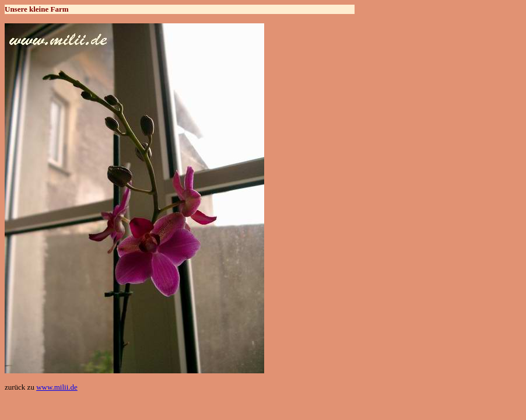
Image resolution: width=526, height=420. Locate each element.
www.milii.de (57, 387)
